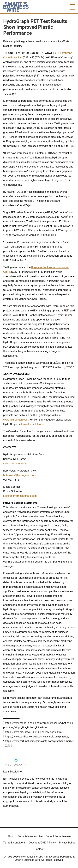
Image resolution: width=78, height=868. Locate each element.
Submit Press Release (58, 836)
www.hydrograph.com (16, 420)
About (11, 836)
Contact (39, 849)
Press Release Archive (30, 836)
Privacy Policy (67, 843)
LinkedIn (26, 424)
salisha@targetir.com (15, 464)
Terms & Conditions (14, 843)
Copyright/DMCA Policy (42, 843)
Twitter (41, 424)
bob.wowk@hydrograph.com (20, 475)
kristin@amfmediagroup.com (20, 496)
